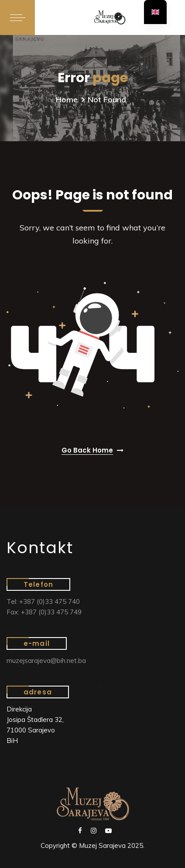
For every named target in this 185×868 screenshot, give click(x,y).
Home (67, 99)
